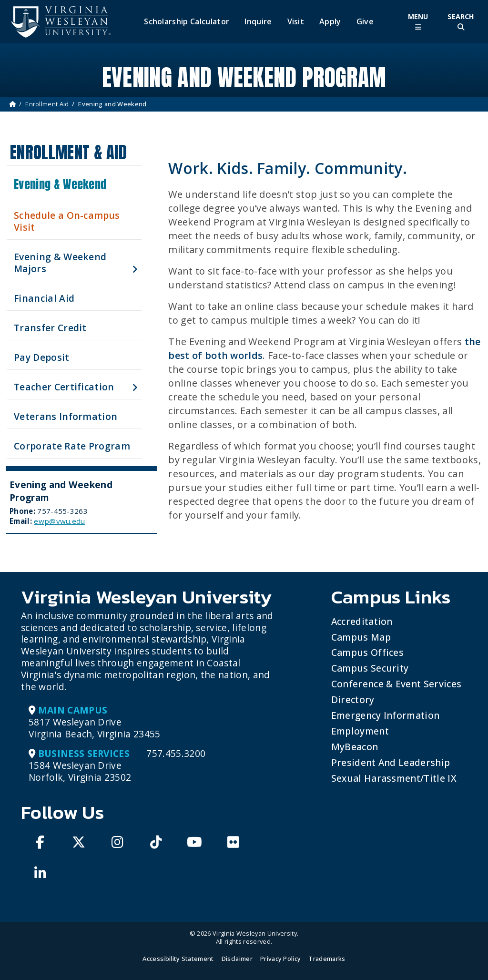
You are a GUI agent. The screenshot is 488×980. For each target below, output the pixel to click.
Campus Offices (367, 652)
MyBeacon (355, 747)
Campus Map (361, 637)
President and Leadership (391, 762)
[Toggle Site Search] (461, 22)
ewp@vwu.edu (60, 521)
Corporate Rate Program (72, 446)
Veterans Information (66, 416)
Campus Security (370, 668)
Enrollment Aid (47, 104)
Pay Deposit (42, 357)
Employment (360, 731)
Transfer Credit (50, 328)
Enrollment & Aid (68, 152)
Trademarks (327, 959)
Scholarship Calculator (187, 22)
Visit (296, 22)
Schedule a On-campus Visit (67, 221)
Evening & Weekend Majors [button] (60, 263)
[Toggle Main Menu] (418, 22)
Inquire (258, 22)
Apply (330, 22)
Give (365, 22)
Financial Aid (44, 298)
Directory (353, 699)
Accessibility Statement (178, 959)
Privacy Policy (280, 959)
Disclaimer (237, 959)
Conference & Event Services (396, 684)
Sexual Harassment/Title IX (394, 778)
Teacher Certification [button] (64, 387)
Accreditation (362, 621)
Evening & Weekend (60, 184)
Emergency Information (386, 715)
